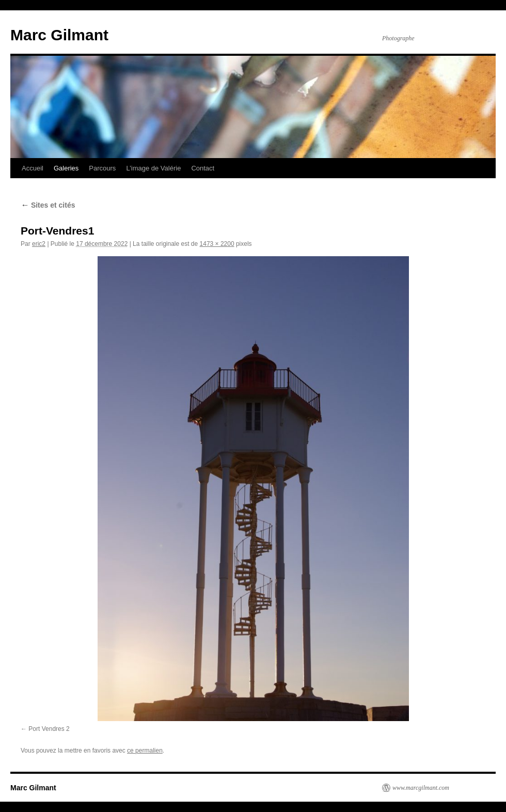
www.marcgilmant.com (421, 788)
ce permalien (145, 751)
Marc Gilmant (59, 35)
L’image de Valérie (153, 168)
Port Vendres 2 (49, 729)
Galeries (66, 168)
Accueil (33, 168)
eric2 (39, 244)
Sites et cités (48, 205)
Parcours (102, 168)
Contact (203, 168)
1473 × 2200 (217, 244)
